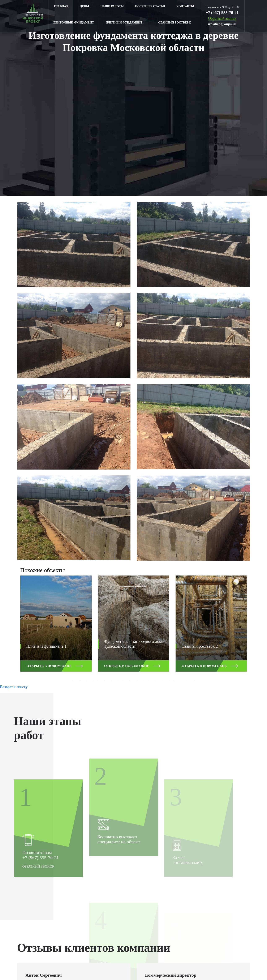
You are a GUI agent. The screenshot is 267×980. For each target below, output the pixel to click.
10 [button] (130, 681)
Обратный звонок (38, 933)
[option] (56, 627)
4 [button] (93, 681)
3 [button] (86, 681)
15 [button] (162, 681)
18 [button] (181, 681)
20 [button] (193, 681)
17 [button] (175, 681)
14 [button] (156, 681)
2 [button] (80, 681)
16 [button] (168, 681)
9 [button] (124, 681)
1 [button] (74, 681)
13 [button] (149, 681)
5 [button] (99, 681)
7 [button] (112, 681)
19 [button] (187, 681)
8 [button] (118, 681)
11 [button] (137, 681)
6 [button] (105, 681)
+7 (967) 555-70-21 (222, 13)
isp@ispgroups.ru (222, 24)
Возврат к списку (14, 687)
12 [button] (143, 681)
